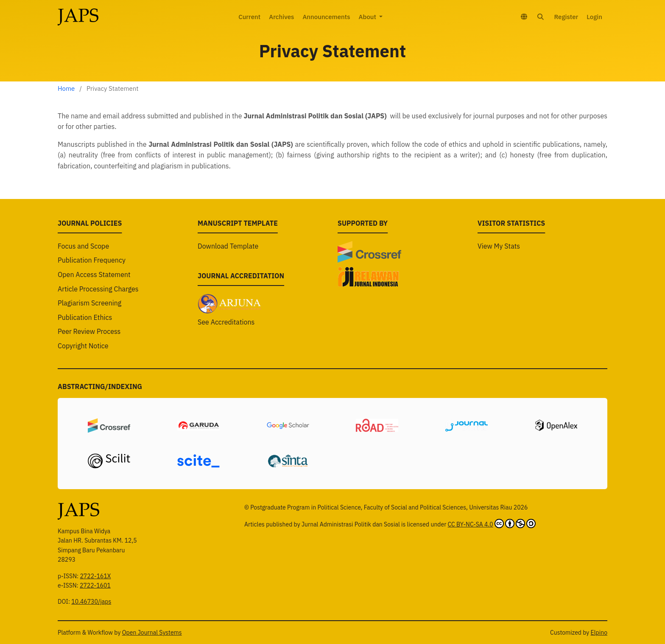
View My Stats (499, 263)
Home (66, 88)
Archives (281, 17)
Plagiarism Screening (89, 321)
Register (566, 17)
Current (249, 17)
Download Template (228, 263)
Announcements (326, 17)
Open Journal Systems (152, 633)
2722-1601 (95, 585)
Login (594, 17)
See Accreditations (226, 339)
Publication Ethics (85, 335)
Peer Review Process (89, 349)
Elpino (599, 633)
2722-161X (95, 576)
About (368, 17)
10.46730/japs (91, 602)
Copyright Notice (83, 363)
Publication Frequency (92, 278)
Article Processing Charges (98, 306)
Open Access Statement (94, 292)
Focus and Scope (83, 263)
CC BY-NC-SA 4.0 (492, 524)
